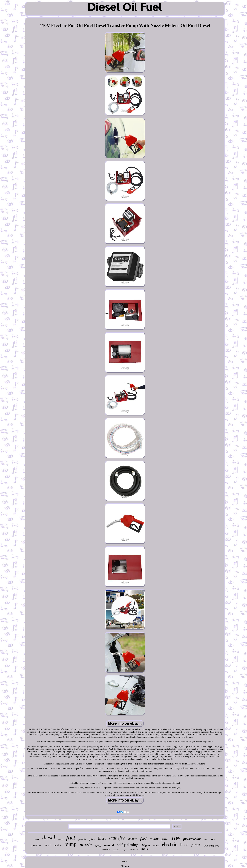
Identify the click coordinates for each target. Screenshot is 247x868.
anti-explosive (211, 846)
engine (58, 845)
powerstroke (192, 839)
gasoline (36, 845)
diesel (49, 838)
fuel (71, 838)
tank (206, 839)
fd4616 (144, 849)
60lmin (61, 840)
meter (154, 839)
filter (102, 838)
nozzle (86, 844)
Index (125, 861)
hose (184, 845)
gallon (92, 839)
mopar (124, 850)
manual (109, 845)
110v (176, 838)
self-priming (128, 845)
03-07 (48, 846)
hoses (213, 839)
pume (196, 845)
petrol (165, 839)
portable (82, 839)
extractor (116, 850)
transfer (117, 838)
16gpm (146, 845)
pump (70, 844)
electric (169, 844)
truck (156, 846)
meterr (133, 839)
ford (143, 839)
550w (37, 839)
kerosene (134, 849)
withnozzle (106, 849)
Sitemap (125, 866)
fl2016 (98, 846)
